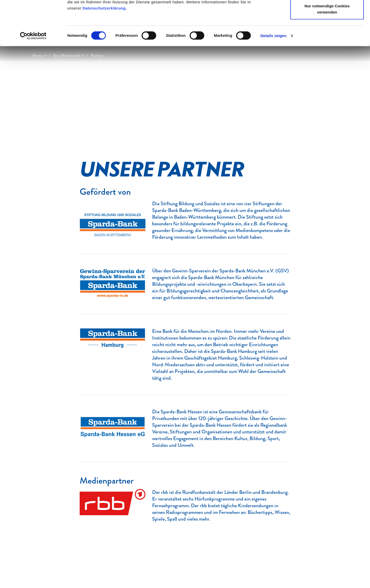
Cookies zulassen (327, 14)
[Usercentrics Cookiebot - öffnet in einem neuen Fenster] (33, 77)
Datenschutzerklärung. (105, 50)
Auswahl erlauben (327, 30)
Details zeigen (273, 77)
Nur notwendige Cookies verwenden (327, 50)
